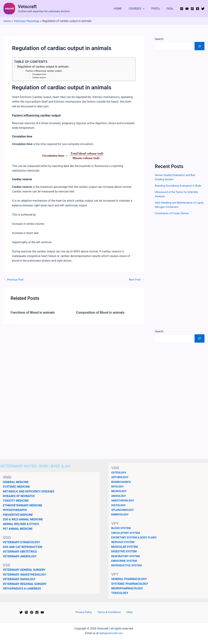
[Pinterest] (192, 9)
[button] (146, 9)
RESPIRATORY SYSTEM (126, 556)
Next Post (136, 280)
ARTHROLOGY (120, 477)
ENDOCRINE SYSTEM (125, 561)
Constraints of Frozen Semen (173, 213)
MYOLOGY (118, 486)
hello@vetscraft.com (111, 633)
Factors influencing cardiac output (45, 71)
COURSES (139, 9)
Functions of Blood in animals (34, 313)
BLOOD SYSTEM (122, 528)
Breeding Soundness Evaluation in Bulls (179, 186)
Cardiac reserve (40, 78)
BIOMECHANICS (122, 482)
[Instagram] (182, 9)
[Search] (200, 46)
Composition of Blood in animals (102, 313)
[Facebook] (198, 9)
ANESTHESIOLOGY (123, 500)
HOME (122, 9)
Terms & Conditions (109, 612)
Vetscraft (27, 7)
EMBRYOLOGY (120, 514)
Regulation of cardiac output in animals (45, 67)
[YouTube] (187, 9)
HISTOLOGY (119, 505)
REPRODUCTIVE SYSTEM (127, 565)
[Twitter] (203, 9)
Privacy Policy (86, 612)
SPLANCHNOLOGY (123, 510)
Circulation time (40, 75)
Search (159, 39)
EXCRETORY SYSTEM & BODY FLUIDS (135, 537)
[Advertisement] (180, 107)
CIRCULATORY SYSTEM (126, 533)
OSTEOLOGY (119, 473)
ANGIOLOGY (119, 496)
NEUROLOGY (119, 491)
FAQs (170, 9)
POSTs (157, 9)
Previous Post (14, 280)
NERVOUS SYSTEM (124, 542)
